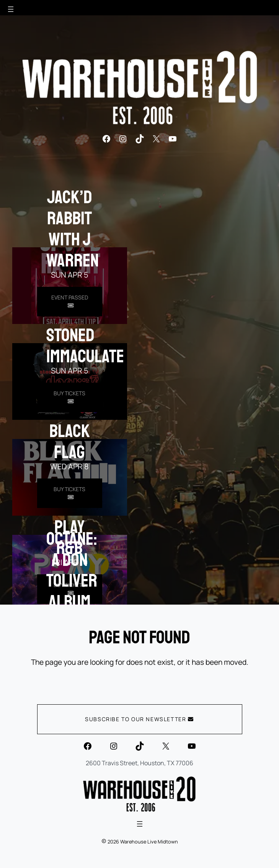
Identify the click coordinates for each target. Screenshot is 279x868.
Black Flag (70, 441)
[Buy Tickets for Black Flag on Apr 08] (70, 493)
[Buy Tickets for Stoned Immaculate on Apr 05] (70, 397)
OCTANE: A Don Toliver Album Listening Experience (84, 591)
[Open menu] (11, 9)
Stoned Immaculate (85, 346)
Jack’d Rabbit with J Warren (73, 229)
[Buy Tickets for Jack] (70, 302)
